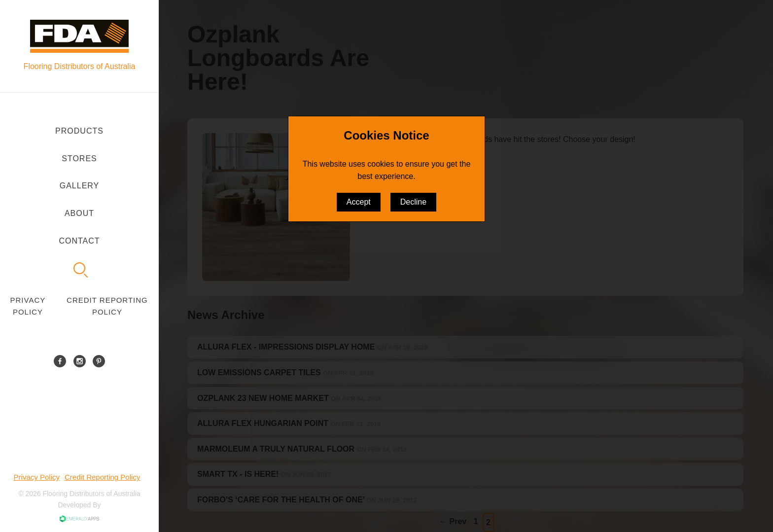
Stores (79, 159)
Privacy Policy (28, 306)
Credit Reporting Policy (107, 306)
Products (79, 131)
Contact (79, 241)
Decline (413, 202)
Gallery (80, 186)
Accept (359, 202)
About (79, 213)
